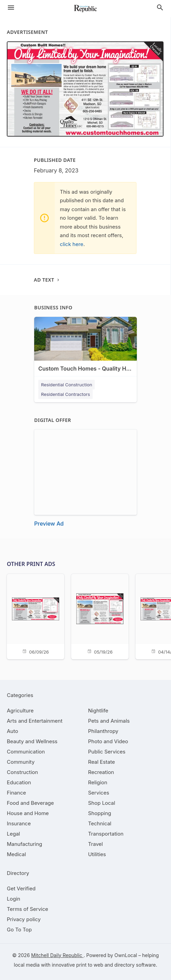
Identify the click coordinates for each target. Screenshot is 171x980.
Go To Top (19, 930)
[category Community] (21, 762)
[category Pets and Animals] (109, 721)
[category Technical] (100, 823)
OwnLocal (126, 955)
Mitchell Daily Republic (57, 955)
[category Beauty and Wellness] (32, 741)
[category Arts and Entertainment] (35, 721)
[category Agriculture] (20, 711)
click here (72, 244)
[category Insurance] (19, 823)
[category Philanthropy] (103, 731)
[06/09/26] (36, 616)
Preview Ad (49, 524)
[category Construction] (22, 772)
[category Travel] (96, 844)
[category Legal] (13, 834)
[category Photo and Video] (108, 741)
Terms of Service (28, 909)
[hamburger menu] (11, 8)
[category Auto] (12, 731)
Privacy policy (24, 919)
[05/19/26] (100, 616)
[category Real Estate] (102, 762)
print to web (90, 965)
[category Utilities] (97, 854)
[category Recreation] (101, 772)
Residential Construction (67, 385)
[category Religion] (98, 782)
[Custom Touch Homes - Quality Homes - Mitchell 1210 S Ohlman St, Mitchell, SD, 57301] (85, 350)
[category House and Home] (28, 813)
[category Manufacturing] (24, 844)
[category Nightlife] (98, 711)
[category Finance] (16, 793)
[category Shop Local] (102, 803)
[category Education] (19, 782)
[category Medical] (16, 854)
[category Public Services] (107, 752)
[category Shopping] (100, 813)
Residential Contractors (65, 394)
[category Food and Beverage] (30, 803)
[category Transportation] (106, 834)
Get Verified (21, 888)
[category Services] (99, 793)
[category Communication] (26, 752)
